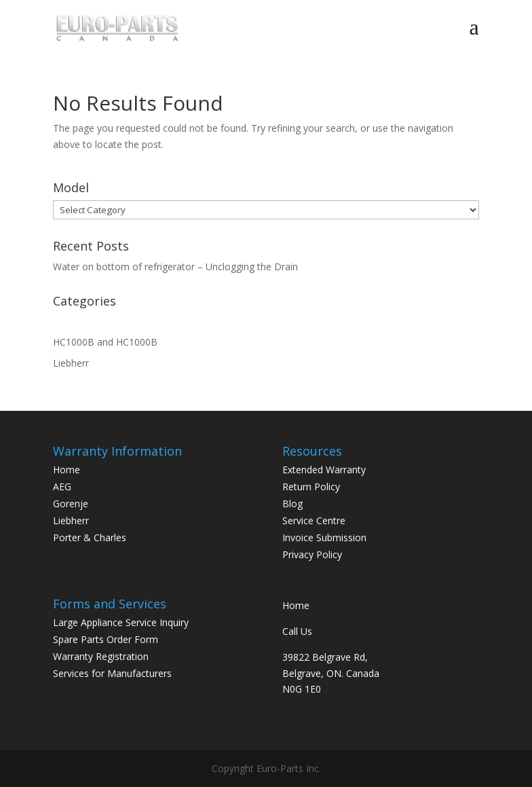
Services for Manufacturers (112, 673)
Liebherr (71, 363)
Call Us (297, 631)
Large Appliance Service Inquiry (121, 622)
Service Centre (314, 520)
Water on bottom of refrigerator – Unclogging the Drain (175, 267)
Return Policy (311, 487)
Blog (292, 504)
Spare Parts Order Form (106, 639)
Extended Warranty (324, 470)
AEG (62, 487)
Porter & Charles (90, 537)
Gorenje (71, 504)
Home (66, 470)
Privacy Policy (312, 554)
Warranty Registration (101, 656)
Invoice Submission (324, 537)
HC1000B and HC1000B (105, 342)
